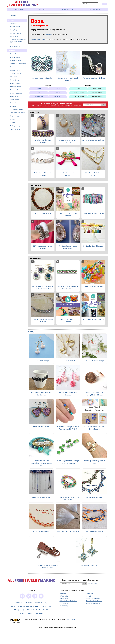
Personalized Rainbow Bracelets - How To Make (68, 500)
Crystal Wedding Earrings (88, 567)
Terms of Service (26, 614)
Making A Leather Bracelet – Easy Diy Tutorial (48, 568)
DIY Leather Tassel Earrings (93, 247)
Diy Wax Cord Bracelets (94, 532)
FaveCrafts (63, 595)
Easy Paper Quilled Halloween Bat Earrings (41, 395)
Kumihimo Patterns (97, 94)
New (31, 333)
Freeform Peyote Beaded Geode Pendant (68, 248)
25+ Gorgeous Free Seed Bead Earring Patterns (95, 429)
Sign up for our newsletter (39, 40)
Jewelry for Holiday (16, 88)
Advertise (28, 604)
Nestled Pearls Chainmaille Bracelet (43, 175)
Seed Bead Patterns (78, 98)
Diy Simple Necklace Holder (41, 498)
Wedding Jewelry (15, 127)
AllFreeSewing (64, 607)
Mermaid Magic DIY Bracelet (42, 79)
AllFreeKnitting (64, 600)
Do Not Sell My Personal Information (25, 607)
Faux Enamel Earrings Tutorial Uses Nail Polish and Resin (43, 289)
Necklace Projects (15, 34)
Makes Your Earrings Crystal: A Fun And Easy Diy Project (68, 429)
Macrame (78, 90)
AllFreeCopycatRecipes (93, 600)
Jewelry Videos (14, 98)
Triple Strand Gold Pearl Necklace (93, 175)
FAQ (45, 604)
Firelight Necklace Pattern (95, 498)
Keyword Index (46, 607)
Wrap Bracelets (97, 90)
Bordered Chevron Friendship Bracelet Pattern (68, 289)
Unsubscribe (39, 614)
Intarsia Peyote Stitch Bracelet (93, 214)
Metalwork (13, 107)
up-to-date (49, 36)
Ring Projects (14, 38)
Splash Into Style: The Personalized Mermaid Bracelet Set (41, 464)
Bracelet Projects (15, 28)
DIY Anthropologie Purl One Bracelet (43, 248)
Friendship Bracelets (78, 94)
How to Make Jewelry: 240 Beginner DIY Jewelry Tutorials (18, 42)
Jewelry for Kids (15, 91)
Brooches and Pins (15, 62)
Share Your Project (33, 611)
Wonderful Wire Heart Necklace (94, 79)
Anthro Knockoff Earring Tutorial (68, 142)
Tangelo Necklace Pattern (41, 532)
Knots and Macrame (16, 104)
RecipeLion (89, 595)
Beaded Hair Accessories (17, 55)
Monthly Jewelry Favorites (18, 114)
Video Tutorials (39, 98)
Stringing (12, 124)
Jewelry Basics (14, 81)
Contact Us (38, 604)
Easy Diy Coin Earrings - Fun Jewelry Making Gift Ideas (94, 395)
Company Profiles (15, 71)
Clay (11, 68)
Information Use (76, 107)
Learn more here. (72, 621)
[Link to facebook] (22, 597)
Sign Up (103, 106)
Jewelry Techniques (16, 94)
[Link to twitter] (29, 597)
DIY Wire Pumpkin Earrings (95, 362)
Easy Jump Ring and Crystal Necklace (43, 322)
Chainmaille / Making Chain (18, 65)
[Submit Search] (105, 4)
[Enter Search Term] (90, 4)
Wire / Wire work (15, 130)
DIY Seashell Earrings (41, 362)
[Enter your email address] (71, 585)
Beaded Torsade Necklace (43, 214)
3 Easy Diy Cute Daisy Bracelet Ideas (95, 463)
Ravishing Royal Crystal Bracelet (43, 142)
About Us (19, 604)
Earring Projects (15, 31)
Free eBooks (14, 25)
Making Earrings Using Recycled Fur (68, 534)
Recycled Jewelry (15, 117)
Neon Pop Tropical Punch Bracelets (68, 175)
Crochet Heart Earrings (41, 428)
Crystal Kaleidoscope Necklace (93, 141)
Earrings (57, 90)
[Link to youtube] (41, 597)
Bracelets (39, 90)
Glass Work (13, 78)
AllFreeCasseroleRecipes (94, 605)
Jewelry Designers (15, 85)
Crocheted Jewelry (15, 75)
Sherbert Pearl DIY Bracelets (93, 288)
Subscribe (13, 17)
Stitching (12, 120)
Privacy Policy (68, 107)
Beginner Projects (15, 47)
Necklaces (57, 94)
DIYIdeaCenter (64, 605)
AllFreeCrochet (64, 597)
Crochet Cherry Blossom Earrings (68, 395)
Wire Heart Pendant (68, 362)
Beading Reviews (15, 58)
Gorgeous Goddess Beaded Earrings (68, 80)
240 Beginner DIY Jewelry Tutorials (68, 216)
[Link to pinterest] (35, 597)
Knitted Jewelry (14, 101)
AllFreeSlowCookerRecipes (94, 602)
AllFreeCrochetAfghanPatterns (68, 602)
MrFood (88, 597)
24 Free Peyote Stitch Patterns (93, 320)
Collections (57, 98)
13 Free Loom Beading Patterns (68, 322)
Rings (39, 94)
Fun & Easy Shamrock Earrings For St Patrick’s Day (68, 463)
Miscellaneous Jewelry (17, 111)
